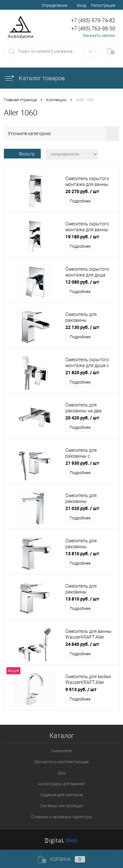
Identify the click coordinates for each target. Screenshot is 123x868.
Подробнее (80, 201)
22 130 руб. (82, 327)
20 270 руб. (82, 191)
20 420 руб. (82, 418)
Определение (55, 5)
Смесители (62, 751)
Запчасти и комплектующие (61, 762)
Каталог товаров (34, 78)
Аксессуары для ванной (61, 784)
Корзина (61, 859)
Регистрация (103, 5)
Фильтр (22, 154)
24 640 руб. (82, 644)
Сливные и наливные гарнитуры (61, 817)
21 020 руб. (82, 508)
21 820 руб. (82, 372)
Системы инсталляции (62, 806)
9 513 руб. (81, 689)
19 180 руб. (82, 237)
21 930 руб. (82, 463)
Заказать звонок (99, 35)
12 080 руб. (82, 282)
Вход (82, 5)
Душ (62, 773)
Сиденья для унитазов (62, 795)
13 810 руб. (82, 553)
